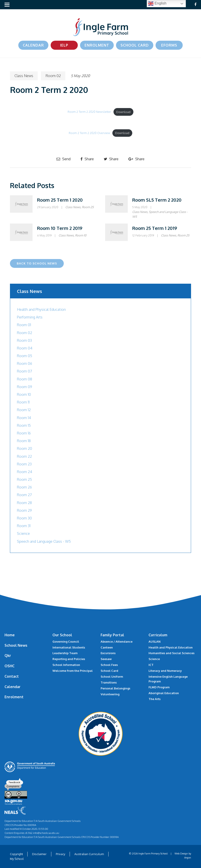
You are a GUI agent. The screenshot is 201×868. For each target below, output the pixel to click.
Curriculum (158, 635)
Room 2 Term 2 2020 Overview (89, 133)
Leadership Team (65, 653)
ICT (151, 665)
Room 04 (25, 348)
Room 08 (25, 379)
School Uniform (112, 677)
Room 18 (24, 441)
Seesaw (106, 659)
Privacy (60, 854)
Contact (12, 676)
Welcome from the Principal (73, 671)
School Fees (109, 665)
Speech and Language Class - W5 (44, 541)
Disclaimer (39, 854)
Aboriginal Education (164, 693)
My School (17, 859)
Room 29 (24, 510)
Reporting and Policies (69, 659)
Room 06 (25, 363)
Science (23, 533)
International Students (69, 647)
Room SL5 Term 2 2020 (157, 200)
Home (10, 635)
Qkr (8, 656)
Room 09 (25, 387)
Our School (62, 635)
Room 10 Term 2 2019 (60, 228)
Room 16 (24, 433)
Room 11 (23, 402)
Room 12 (24, 410)
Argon (188, 858)
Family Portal (112, 635)
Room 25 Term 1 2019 (155, 228)
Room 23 (24, 464)
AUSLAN (155, 642)
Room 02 (53, 76)
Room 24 (25, 472)
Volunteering (110, 694)
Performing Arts (30, 317)
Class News (24, 76)
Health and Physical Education (41, 309)
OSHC (9, 666)
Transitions (109, 682)
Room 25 (88, 207)
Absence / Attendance (117, 642)
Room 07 (25, 371)
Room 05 (25, 356)
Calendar (33, 45)
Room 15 (24, 425)
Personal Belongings (115, 688)
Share (87, 159)
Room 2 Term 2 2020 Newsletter (89, 112)
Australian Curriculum (89, 854)
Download (123, 112)
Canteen (107, 647)
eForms (169, 45)
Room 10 (81, 235)
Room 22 (24, 456)
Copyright (16, 854)
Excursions (108, 653)
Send (64, 159)
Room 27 (24, 495)
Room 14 (24, 418)
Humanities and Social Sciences (171, 653)
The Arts (155, 699)
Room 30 (24, 518)
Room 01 (24, 325)
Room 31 (24, 526)
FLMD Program (159, 687)
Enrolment (97, 45)
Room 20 (25, 448)
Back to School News (37, 263)
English (157, 4)
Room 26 (24, 487)
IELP (64, 45)
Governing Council (66, 642)
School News (16, 645)
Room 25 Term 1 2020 (60, 200)
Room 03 (24, 340)
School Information (66, 665)
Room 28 (24, 503)
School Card (135, 45)
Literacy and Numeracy (165, 671)
